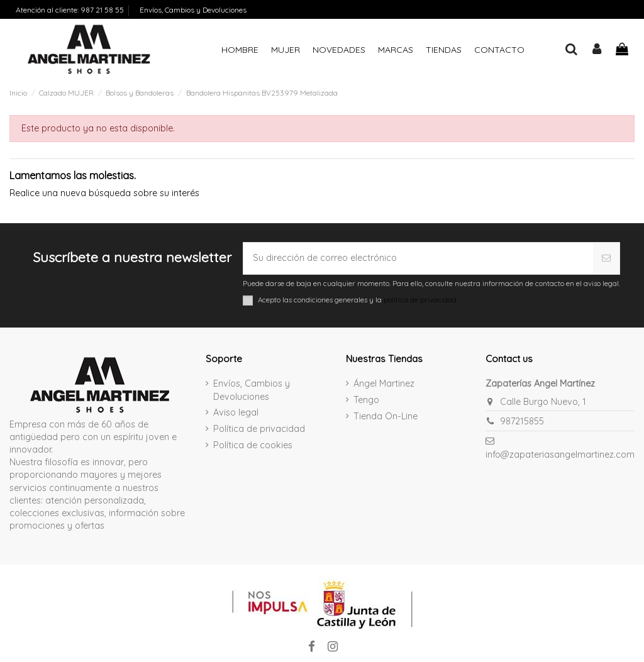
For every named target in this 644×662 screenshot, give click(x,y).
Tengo (366, 400)
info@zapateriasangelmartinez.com (560, 455)
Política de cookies (253, 445)
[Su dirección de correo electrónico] (418, 258)
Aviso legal (236, 412)
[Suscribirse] (607, 258)
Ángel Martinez (384, 383)
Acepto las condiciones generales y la (357, 300)
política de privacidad (420, 300)
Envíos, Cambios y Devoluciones (193, 10)
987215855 (522, 421)
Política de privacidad (259, 429)
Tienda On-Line (386, 416)
